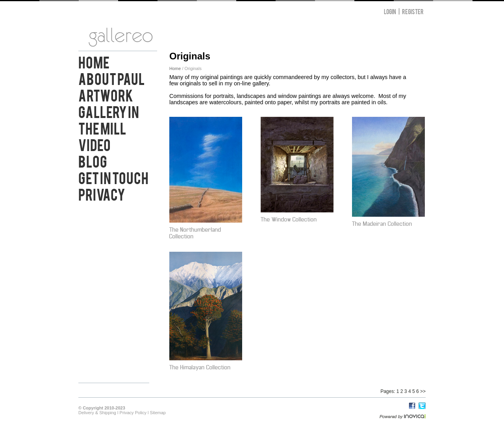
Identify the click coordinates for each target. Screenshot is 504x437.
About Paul (112, 78)
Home (94, 61)
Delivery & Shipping (97, 413)
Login (390, 11)
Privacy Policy (133, 413)
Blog (93, 160)
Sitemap (158, 413)
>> (423, 391)
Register (413, 11)
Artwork (106, 94)
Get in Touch (113, 177)
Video (94, 144)
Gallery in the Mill (109, 119)
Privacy (102, 194)
